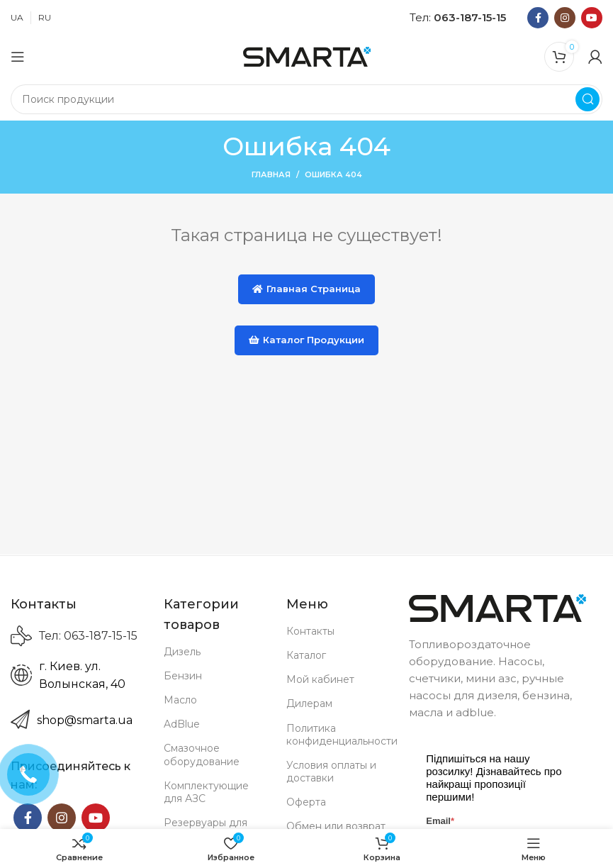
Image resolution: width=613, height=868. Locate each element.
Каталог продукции (306, 340)
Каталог (306, 655)
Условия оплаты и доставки (331, 772)
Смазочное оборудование (202, 755)
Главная (271, 174)
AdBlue (182, 724)
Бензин (183, 676)
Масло (180, 700)
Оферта (306, 802)
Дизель (182, 652)
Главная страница (306, 289)
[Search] (306, 99)
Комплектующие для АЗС (206, 792)
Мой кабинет (320, 679)
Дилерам (309, 703)
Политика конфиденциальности (337, 735)
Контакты (310, 631)
